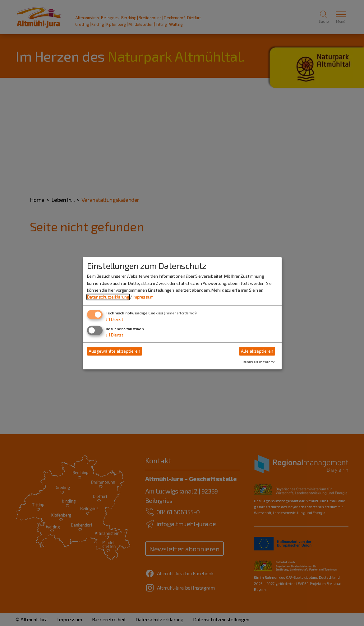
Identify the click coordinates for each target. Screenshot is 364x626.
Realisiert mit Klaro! (259, 362)
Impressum (143, 297)
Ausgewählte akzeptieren (114, 351)
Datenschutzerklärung (108, 297)
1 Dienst (115, 319)
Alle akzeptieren (257, 351)
